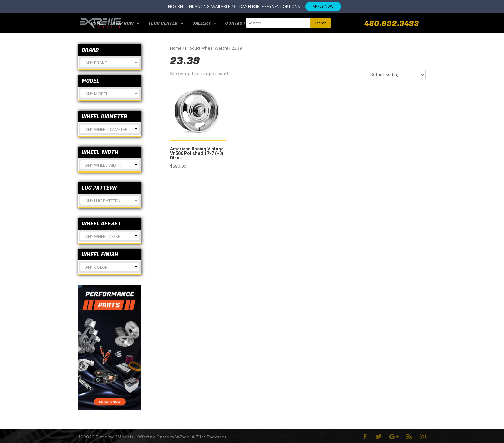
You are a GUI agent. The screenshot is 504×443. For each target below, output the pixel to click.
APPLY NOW (323, 6)
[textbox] (110, 65)
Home (97, 23)
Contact (235, 23)
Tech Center (163, 23)
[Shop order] (396, 75)
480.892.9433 (392, 24)
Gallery (201, 23)
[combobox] (110, 62)
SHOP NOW (122, 23)
